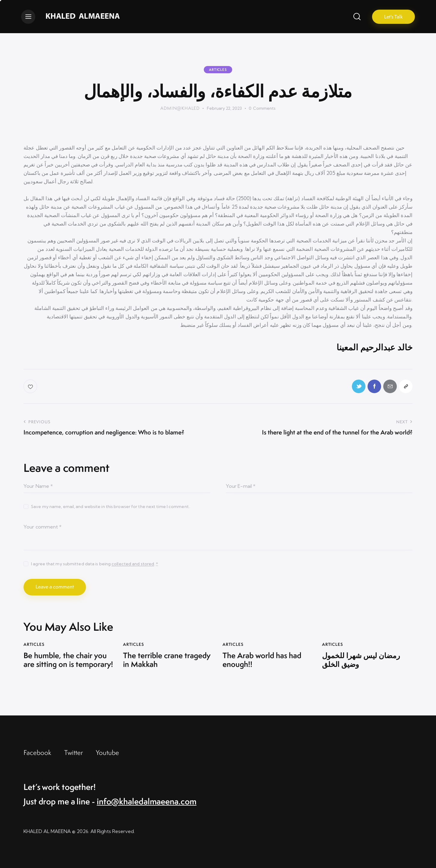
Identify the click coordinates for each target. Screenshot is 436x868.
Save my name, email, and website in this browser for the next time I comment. (110, 507)
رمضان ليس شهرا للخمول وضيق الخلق (361, 660)
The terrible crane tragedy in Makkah (167, 660)
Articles (218, 70)
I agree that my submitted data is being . (95, 564)
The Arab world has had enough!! (262, 660)
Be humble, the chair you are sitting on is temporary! (68, 660)
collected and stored (133, 564)
